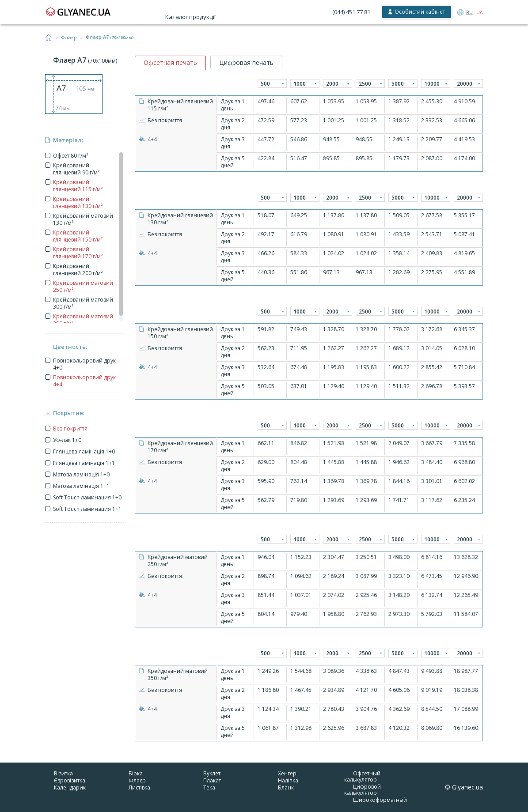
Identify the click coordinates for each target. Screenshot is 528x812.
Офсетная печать (170, 62)
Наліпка (288, 780)
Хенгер (287, 773)
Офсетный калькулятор (362, 776)
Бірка (136, 773)
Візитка (63, 773)
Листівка (139, 787)
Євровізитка (70, 780)
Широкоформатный (380, 800)
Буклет (212, 773)
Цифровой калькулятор (363, 790)
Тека (209, 787)
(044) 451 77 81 (351, 12)
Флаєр (69, 38)
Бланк (286, 787)
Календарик (70, 787)
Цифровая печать (246, 62)
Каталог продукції (190, 17)
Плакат (212, 780)
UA (479, 12)
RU (469, 12)
